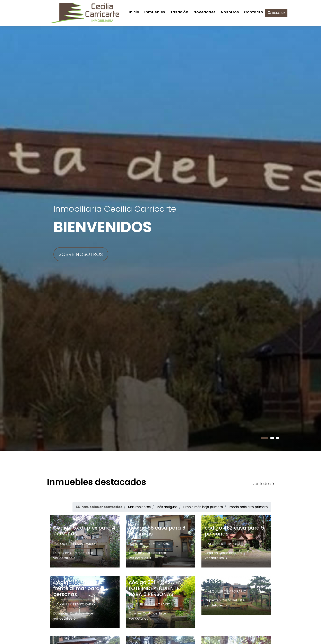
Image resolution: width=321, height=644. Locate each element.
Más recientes (139, 507)
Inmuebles (155, 12)
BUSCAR (276, 13)
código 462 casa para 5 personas (234, 531)
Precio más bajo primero (203, 507)
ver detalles (64, 558)
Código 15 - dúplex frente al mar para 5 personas (79, 588)
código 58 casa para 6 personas (157, 531)
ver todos (263, 484)
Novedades (205, 12)
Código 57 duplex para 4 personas (84, 531)
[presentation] (1, 453)
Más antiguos (167, 507)
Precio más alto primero (248, 507)
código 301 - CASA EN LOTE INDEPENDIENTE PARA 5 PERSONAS (155, 588)
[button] (265, 438)
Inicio (134, 12)
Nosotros (230, 12)
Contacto (254, 12)
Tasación (179, 12)
